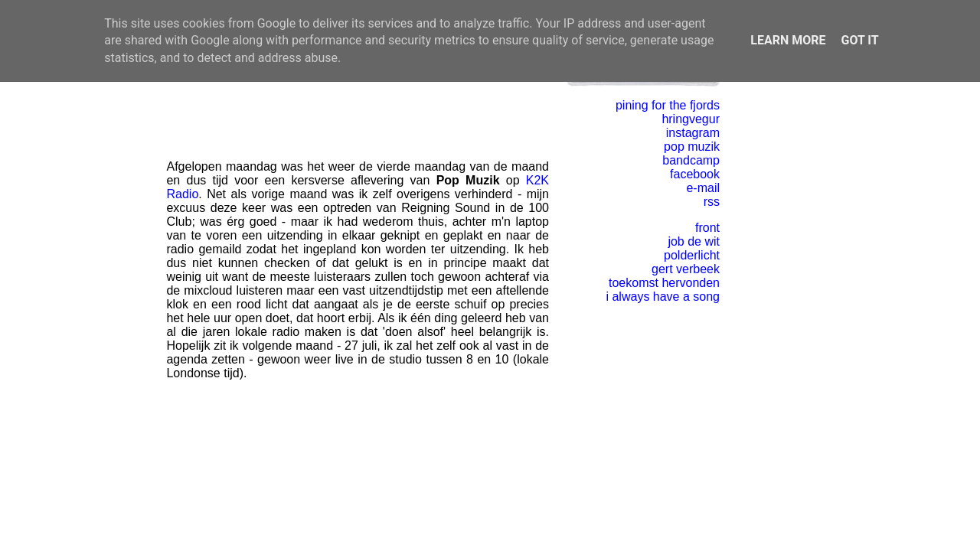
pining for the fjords (668, 105)
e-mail (703, 188)
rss (712, 202)
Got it (859, 40)
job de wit (694, 241)
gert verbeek (686, 269)
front (707, 228)
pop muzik (692, 147)
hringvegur (691, 119)
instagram (693, 133)
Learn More (788, 40)
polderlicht (692, 255)
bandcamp (691, 160)
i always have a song (663, 297)
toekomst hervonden (664, 283)
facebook (695, 174)
